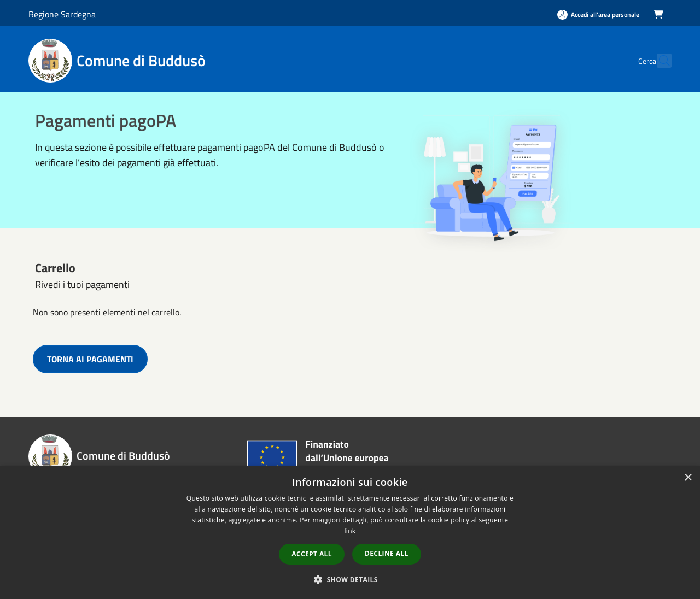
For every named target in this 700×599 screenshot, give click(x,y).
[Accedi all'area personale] (598, 14)
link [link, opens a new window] (350, 531)
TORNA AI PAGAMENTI (90, 359)
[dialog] (350, 533)
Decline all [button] (387, 553)
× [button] (688, 478)
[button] (350, 579)
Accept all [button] (312, 554)
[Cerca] (658, 61)
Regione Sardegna (62, 14)
